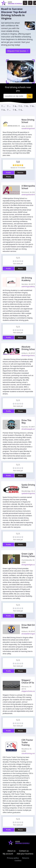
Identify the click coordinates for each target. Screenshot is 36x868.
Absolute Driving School (29, 348)
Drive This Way (26, 422)
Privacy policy (13, 858)
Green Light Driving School (29, 555)
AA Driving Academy (27, 279)
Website (20, 173)
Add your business (25, 854)
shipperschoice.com (29, 691)
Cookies (18, 861)
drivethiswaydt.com (29, 429)
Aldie (6, 110)
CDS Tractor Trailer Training (27, 742)
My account (8, 854)
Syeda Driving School (28, 486)
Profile (8, 173)
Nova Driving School (28, 121)
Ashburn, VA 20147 (28, 353)
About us (11, 851)
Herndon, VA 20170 (28, 284)
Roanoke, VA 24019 (28, 427)
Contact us (24, 851)
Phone (8, 177)
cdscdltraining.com (28, 753)
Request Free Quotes (18, 51)
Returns (26, 858)
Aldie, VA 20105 (27, 126)
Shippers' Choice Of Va (28, 681)
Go (30, 96)
